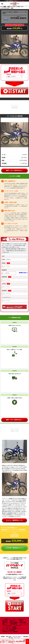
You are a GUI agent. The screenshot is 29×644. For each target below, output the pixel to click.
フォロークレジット (24, 624)
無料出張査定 (23, 622)
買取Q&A (21, 621)
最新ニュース (5, 624)
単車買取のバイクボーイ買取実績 (10, 632)
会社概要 (3, 637)
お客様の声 (5, 622)
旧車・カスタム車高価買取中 (9, 630)
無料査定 (14, 307)
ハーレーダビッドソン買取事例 (9, 627)
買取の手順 (5, 621)
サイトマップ (17, 638)
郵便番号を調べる (23, 273)
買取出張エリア (13, 621)
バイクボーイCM (17, 625)
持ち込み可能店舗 (14, 622)
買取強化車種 (14, 624)
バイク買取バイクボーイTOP (9, 619)
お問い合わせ (9, 637)
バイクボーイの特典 (7, 625)
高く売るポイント (22, 619)
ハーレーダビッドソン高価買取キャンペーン (12, 629)
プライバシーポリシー (17, 637)
